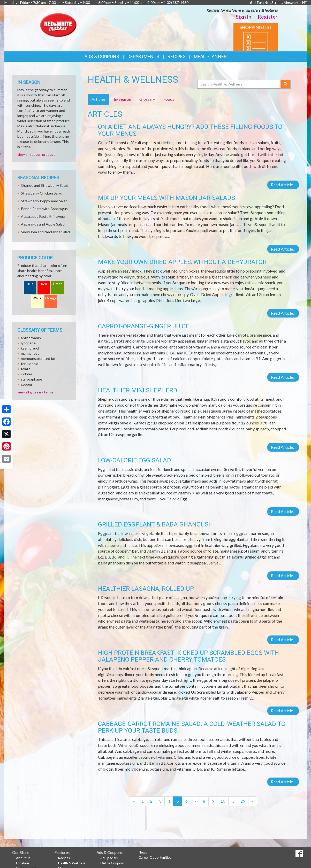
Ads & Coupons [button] (102, 56)
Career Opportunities (155, 857)
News (143, 852)
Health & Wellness (72, 863)
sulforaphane (32, 379)
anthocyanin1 (32, 338)
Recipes (177, 56)
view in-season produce (36, 154)
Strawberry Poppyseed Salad (44, 201)
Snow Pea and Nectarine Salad (45, 232)
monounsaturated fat (38, 358)
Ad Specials (109, 858)
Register (268, 17)
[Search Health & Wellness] (239, 84)
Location (22, 863)
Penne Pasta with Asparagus (44, 209)
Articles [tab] (98, 99)
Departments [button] (143, 56)
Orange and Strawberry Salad (45, 185)
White (37, 298)
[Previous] (134, 801)
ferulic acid (30, 364)
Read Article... (283, 185)
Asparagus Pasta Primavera (43, 216)
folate (26, 369)
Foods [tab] (169, 99)
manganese (30, 353)
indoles (27, 374)
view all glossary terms (35, 392)
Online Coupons (112, 863)
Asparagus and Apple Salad (43, 224)
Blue (30, 284)
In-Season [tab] (122, 99)
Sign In (244, 17)
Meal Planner (210, 56)
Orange (51, 298)
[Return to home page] (58, 25)
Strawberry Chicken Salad (42, 193)
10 (223, 801)
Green (58, 284)
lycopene (28, 343)
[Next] (253, 801)
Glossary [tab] (147, 99)
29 (243, 801)
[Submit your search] (286, 84)
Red (44, 284)
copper (27, 384)
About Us (23, 858)
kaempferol (30, 348)
